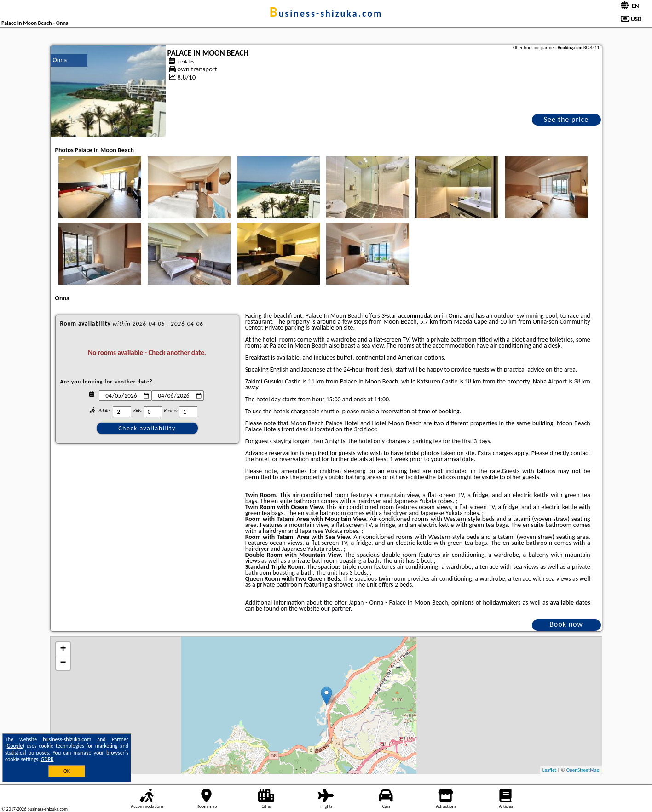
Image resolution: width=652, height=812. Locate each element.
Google (15, 746)
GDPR (47, 759)
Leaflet (549, 770)
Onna (60, 60)
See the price (566, 119)
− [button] (63, 663)
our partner (335, 609)
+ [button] (63, 649)
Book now (566, 624)
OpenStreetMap (583, 770)
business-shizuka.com (326, 13)
